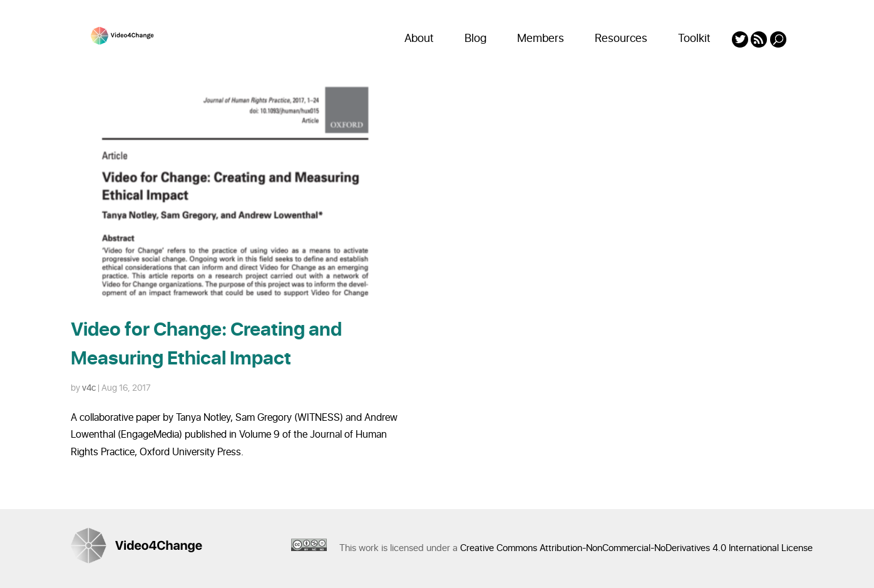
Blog (476, 39)
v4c (89, 388)
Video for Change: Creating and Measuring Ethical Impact (206, 344)
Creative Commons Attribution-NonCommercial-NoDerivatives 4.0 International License (636, 548)
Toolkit (694, 39)
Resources (621, 39)
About (419, 39)
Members (541, 39)
